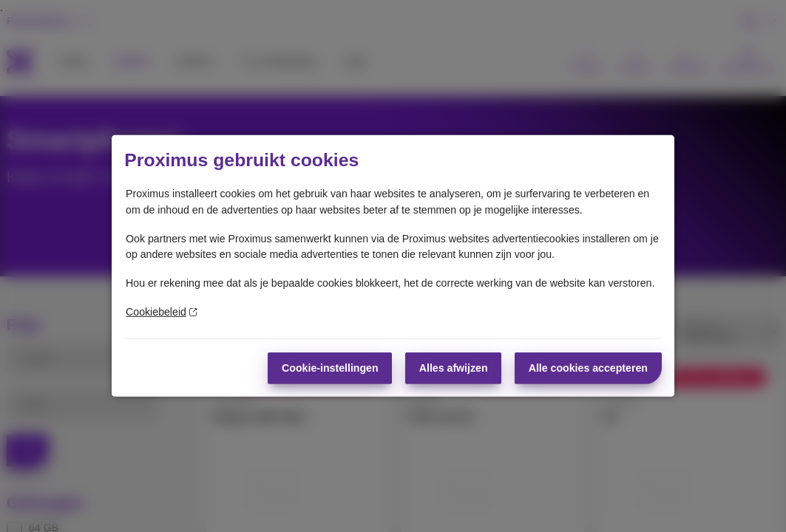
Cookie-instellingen (330, 367)
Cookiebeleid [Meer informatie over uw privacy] (162, 312)
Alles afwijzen (454, 367)
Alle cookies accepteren (588, 367)
